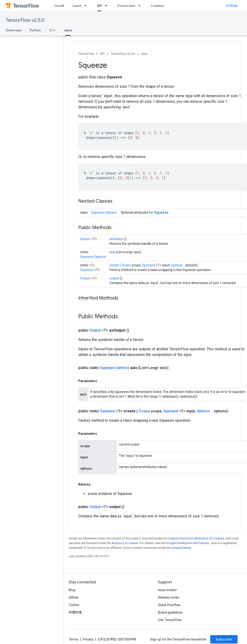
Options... (178, 265)
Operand (149, 265)
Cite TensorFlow (170, 620)
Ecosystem (126, 6)
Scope (127, 265)
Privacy (88, 639)
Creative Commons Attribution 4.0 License (196, 538)
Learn (77, 6)
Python (35, 30)
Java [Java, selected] (68, 30)
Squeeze (161, 212)
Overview (13, 30)
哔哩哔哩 (75, 612)
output (115, 278)
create (115, 265)
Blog (72, 590)
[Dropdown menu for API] (108, 6)
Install (59, 6)
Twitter (74, 605)
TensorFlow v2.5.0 (25, 20)
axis (113, 252)
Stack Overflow (169, 605)
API (102, 54)
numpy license (181, 548)
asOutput (117, 239)
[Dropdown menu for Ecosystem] (141, 6)
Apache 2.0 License (125, 543)
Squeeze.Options (104, 212)
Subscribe (224, 639)
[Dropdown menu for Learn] (87, 6)
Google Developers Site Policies (187, 543)
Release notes (168, 597)
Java (144, 54)
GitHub (232, 6)
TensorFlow (86, 54)
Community (160, 6)
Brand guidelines (170, 612)
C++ (52, 30)
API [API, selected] (99, 6)
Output (86, 239)
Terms (73, 639)
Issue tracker (167, 590)
